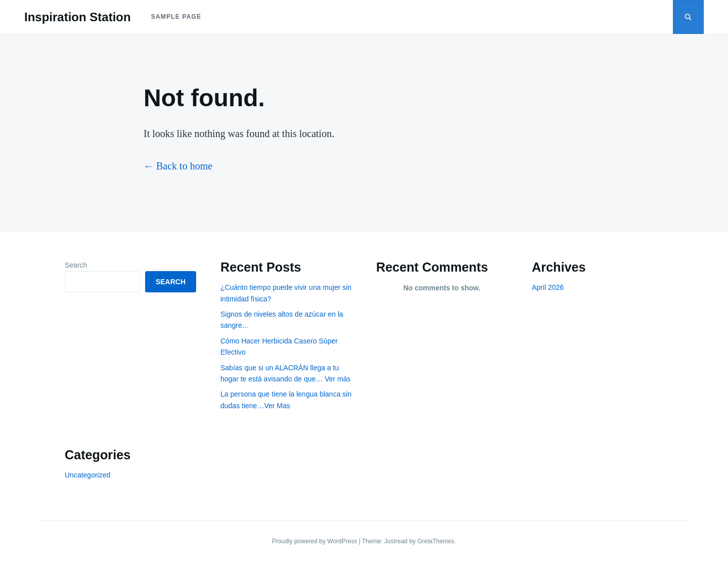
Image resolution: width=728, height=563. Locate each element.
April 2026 (548, 287)
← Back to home (178, 166)
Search (76, 265)
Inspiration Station (78, 17)
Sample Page (176, 17)
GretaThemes (436, 541)
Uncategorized (87, 475)
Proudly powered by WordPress (315, 541)
